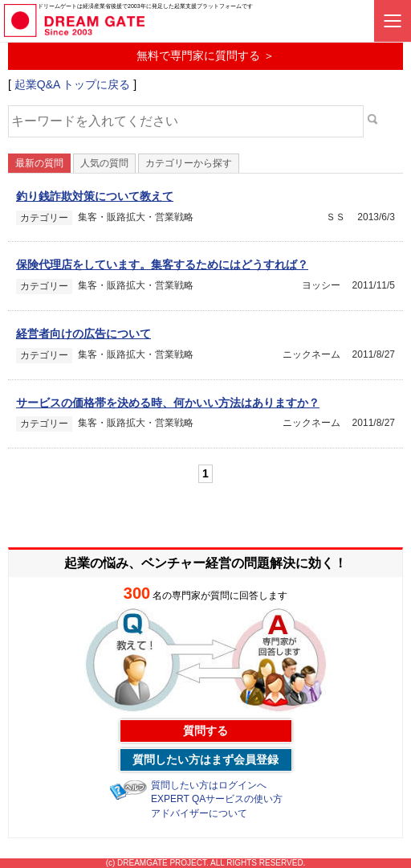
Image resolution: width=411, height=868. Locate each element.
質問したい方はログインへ (209, 785)
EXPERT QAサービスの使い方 (217, 799)
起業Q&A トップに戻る (73, 84)
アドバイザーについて (199, 813)
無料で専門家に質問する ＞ (205, 55)
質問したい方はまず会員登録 (205, 759)
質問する (205, 731)
